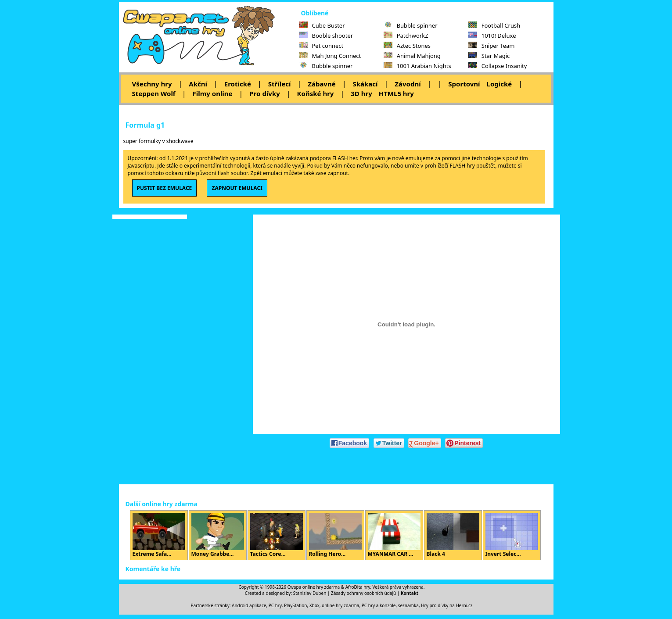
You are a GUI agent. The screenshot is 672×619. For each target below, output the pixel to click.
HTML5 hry (396, 93)
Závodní (408, 84)
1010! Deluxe (492, 36)
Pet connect (321, 46)
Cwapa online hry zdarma (314, 587)
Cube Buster (322, 25)
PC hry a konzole (379, 605)
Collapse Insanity (498, 66)
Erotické (238, 84)
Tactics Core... (277, 535)
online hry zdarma (340, 605)
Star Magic (489, 56)
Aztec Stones (407, 46)
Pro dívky (264, 93)
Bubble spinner (326, 66)
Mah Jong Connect (330, 56)
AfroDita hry (358, 587)
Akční (198, 84)
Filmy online (212, 93)
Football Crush (494, 25)
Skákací (365, 84)
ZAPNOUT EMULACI (237, 188)
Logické (500, 84)
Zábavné (322, 84)
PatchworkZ (406, 36)
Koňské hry (316, 93)
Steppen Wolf (154, 93)
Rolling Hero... (335, 535)
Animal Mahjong (412, 56)
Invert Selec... (512, 535)
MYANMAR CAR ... (394, 535)
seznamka (408, 605)
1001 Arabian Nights (417, 66)
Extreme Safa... (159, 535)
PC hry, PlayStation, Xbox (294, 605)
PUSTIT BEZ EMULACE (165, 188)
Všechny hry (152, 84)
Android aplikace (249, 605)
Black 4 (453, 535)
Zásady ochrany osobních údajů (363, 593)
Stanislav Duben (310, 593)
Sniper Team (492, 46)
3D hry (361, 93)
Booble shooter (326, 36)
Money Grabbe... (218, 535)
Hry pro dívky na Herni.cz (447, 605)
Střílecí (280, 84)
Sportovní (464, 84)
